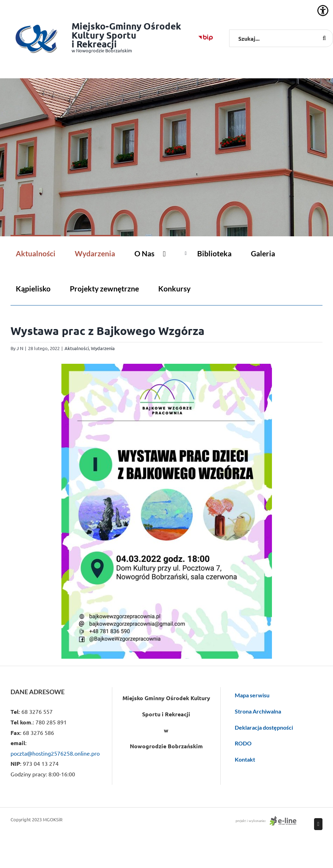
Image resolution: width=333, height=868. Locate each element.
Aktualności (77, 348)
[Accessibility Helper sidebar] (323, 11)
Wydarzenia (103, 348)
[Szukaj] (324, 38)
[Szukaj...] (281, 38)
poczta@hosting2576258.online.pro (55, 753)
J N (20, 348)
